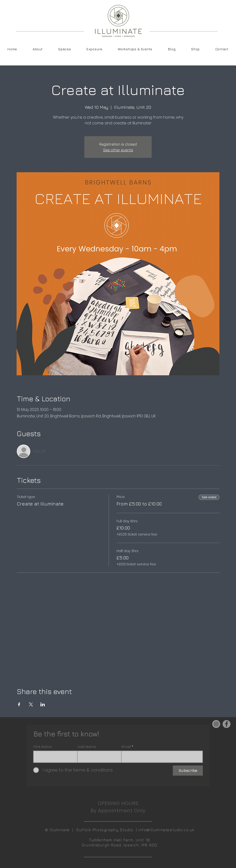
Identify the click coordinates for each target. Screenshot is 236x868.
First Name (43, 747)
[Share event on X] (31, 704)
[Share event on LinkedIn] (43, 704)
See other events (118, 150)
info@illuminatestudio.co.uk (166, 830)
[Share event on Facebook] (19, 704)
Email (126, 747)
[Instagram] (216, 724)
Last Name (87, 747)
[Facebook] (227, 724)
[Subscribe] (188, 771)
